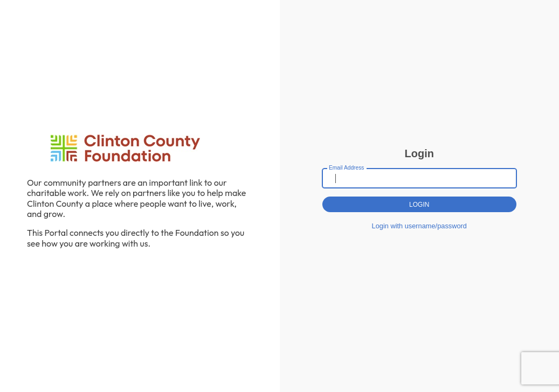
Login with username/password (419, 226)
